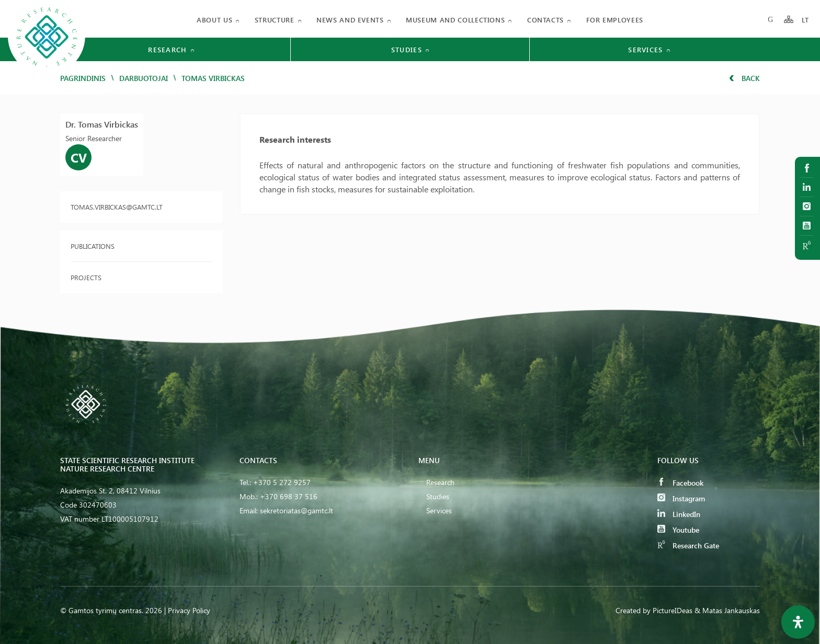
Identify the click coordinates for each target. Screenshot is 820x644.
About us (214, 20)
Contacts (545, 20)
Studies (438, 496)
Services (439, 510)
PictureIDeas (673, 610)
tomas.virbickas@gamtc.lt (117, 207)
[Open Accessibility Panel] (798, 622)
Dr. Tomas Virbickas (102, 124)
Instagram (681, 498)
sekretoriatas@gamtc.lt (297, 510)
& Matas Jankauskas (727, 610)
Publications (93, 246)
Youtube (678, 530)
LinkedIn (679, 514)
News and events (350, 20)
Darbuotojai (144, 78)
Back (744, 78)
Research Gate (688, 545)
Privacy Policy (189, 610)
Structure (275, 20)
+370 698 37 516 (289, 496)
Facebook (680, 483)
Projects (86, 277)
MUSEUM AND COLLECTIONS (455, 20)
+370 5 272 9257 (282, 482)
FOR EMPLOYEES (615, 20)
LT (806, 20)
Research (440, 482)
